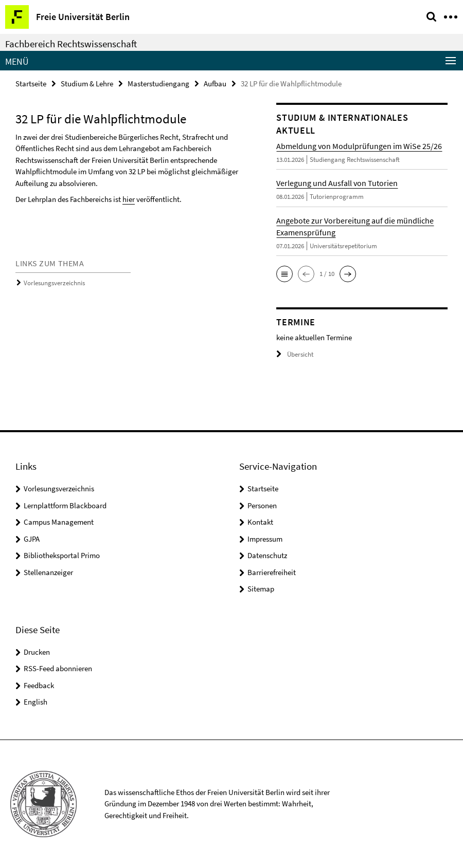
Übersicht (295, 354)
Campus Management (59, 522)
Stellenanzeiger (48, 572)
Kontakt (260, 522)
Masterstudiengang (158, 84)
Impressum (265, 539)
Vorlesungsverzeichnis (54, 283)
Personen (262, 505)
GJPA (32, 539)
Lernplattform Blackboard (65, 505)
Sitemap (261, 589)
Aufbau (215, 84)
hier (129, 199)
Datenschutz (267, 555)
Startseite (31, 84)
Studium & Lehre (87, 84)
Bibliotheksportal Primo (62, 555)
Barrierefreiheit (272, 572)
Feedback (39, 685)
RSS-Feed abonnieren (58, 668)
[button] (284, 274)
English (35, 702)
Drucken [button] (37, 652)
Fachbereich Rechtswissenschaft (71, 44)
